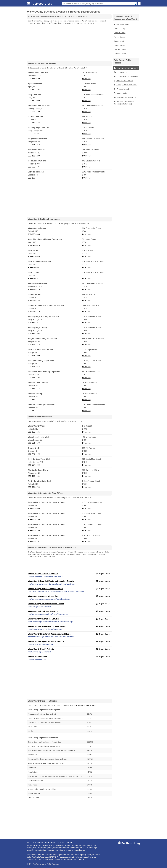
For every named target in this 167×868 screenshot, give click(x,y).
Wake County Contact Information (43, 596)
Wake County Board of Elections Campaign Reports (51, 581)
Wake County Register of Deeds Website (46, 641)
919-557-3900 (34, 465)
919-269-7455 (34, 178)
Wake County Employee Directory (43, 611)
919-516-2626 (34, 367)
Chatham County (120, 49)
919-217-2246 (34, 345)
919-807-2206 (34, 519)
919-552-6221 (34, 134)
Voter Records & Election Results (127, 97)
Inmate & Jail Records (123, 81)
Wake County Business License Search (45, 589)
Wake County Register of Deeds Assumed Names (50, 634)
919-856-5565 (34, 432)
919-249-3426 (34, 245)
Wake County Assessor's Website (43, 574)
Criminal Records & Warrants (126, 76)
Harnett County (119, 41)
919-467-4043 (34, 256)
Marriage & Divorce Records (125, 85)
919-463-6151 (34, 476)
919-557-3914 (34, 323)
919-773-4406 (34, 454)
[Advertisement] (69, 43)
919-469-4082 (34, 267)
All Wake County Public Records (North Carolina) (124, 103)
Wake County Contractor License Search (46, 604)
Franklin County (119, 37)
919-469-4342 (34, 278)
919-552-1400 (34, 112)
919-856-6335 (34, 234)
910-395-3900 (34, 356)
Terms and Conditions (65, 842)
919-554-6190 (34, 443)
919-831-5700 (34, 487)
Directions (86, 79)
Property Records (122, 89)
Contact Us (39, 842)
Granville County (120, 54)
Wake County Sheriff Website (41, 649)
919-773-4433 (34, 300)
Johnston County (120, 33)
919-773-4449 (34, 311)
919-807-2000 (34, 508)
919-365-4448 (34, 389)
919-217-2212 (34, 145)
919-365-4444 (34, 400)
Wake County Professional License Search (47, 626)
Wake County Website (38, 657)
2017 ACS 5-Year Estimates (85, 705)
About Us (31, 842)
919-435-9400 (34, 79)
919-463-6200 (34, 156)
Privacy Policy (50, 842)
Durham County (119, 29)
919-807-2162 (34, 541)
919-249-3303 (34, 90)
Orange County (119, 45)
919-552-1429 (34, 289)
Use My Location (121, 24)
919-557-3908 (34, 334)
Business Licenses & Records (126, 68)
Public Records (34, 16)
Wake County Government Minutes (43, 619)
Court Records (120, 72)
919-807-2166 (34, 530)
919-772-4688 (34, 123)
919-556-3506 (34, 167)
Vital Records (120, 93)
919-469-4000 (34, 101)
